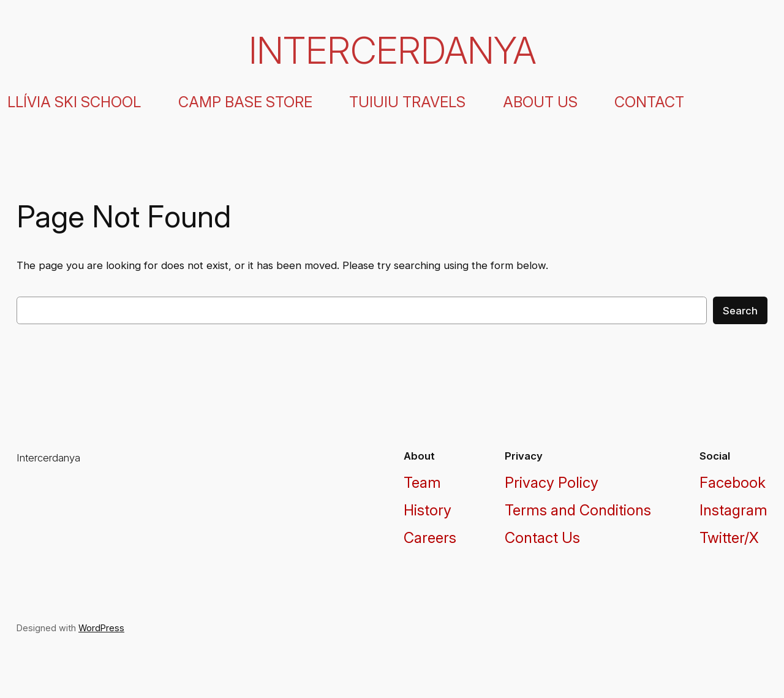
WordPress (101, 628)
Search (740, 311)
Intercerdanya (392, 50)
